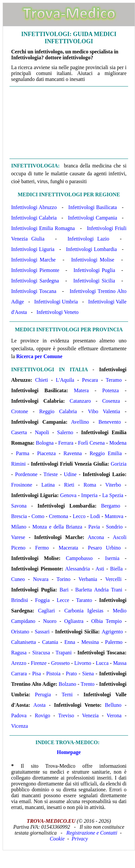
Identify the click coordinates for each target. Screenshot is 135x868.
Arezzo (19, 663)
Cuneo (18, 579)
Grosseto (60, 663)
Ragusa (19, 653)
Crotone (20, 411)
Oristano (20, 632)
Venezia (90, 715)
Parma (23, 453)
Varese (18, 537)
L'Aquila (65, 380)
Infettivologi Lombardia (91, 249)
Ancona (96, 537)
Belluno (113, 705)
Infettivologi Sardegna (35, 281)
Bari (64, 590)
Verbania (88, 579)
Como (38, 516)
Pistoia (53, 674)
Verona (114, 715)
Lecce (63, 600)
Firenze (39, 663)
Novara (41, 579)
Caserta (19, 432)
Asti (100, 569)
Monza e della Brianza (57, 527)
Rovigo (42, 715)
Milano (19, 527)
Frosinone (22, 485)
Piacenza (46, 453)
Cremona (58, 516)
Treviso (66, 715)
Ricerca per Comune (39, 356)
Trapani (64, 653)
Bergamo (110, 506)
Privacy (80, 839)
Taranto (84, 600)
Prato (71, 674)
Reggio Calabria (58, 411)
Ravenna (73, 453)
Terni (67, 694)
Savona (19, 506)
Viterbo (113, 485)
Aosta (39, 705)
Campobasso (79, 558)
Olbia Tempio (106, 621)
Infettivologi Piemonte (35, 270)
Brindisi (20, 600)
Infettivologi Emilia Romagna (43, 228)
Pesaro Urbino (104, 548)
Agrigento (112, 632)
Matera (81, 390)
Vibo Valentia (104, 411)
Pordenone (26, 474)
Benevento (109, 422)
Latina (48, 485)
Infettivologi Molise (93, 260)
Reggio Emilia (106, 453)
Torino (64, 579)
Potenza (111, 390)
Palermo (114, 642)
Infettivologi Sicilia (94, 281)
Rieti (69, 485)
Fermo (42, 548)
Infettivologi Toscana (34, 291)
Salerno (65, 432)
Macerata (68, 548)
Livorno (83, 663)
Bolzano (67, 684)
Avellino (80, 422)
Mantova (114, 516)
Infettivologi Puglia (94, 270)
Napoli (42, 432)
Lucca (102, 663)
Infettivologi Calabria (34, 218)
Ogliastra (74, 621)
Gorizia (119, 464)
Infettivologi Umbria (56, 302)
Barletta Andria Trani (99, 590)
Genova (68, 495)
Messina (90, 642)
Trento (87, 684)
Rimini (18, 464)
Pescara (90, 380)
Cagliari (47, 611)
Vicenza (19, 726)
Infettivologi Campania (93, 218)
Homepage (69, 752)
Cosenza (111, 401)
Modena (118, 443)
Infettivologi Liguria (33, 249)
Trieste (50, 474)
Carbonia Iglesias (84, 611)
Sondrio (114, 527)
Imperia (89, 495)
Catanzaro (80, 401)
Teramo (114, 380)
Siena (88, 674)
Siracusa (41, 653)
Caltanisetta (24, 642)
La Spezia (113, 495)
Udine (70, 474)
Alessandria (78, 569)
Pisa (37, 674)
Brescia (19, 516)
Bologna (45, 443)
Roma (90, 485)
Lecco (79, 516)
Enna (70, 642)
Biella (116, 569)
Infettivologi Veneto (58, 312)
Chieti (41, 380)
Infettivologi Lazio (88, 239)
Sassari (42, 632)
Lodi (95, 516)
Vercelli (113, 579)
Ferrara (66, 443)
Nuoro (50, 621)
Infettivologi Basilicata (93, 207)
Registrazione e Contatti (92, 833)
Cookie (57, 839)
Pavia (94, 527)
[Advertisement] (69, 122)
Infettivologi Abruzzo (34, 207)
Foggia (42, 600)
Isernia (112, 558)
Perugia (43, 694)
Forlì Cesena (91, 443)
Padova (19, 715)
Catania (50, 642)
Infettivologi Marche (33, 260)
